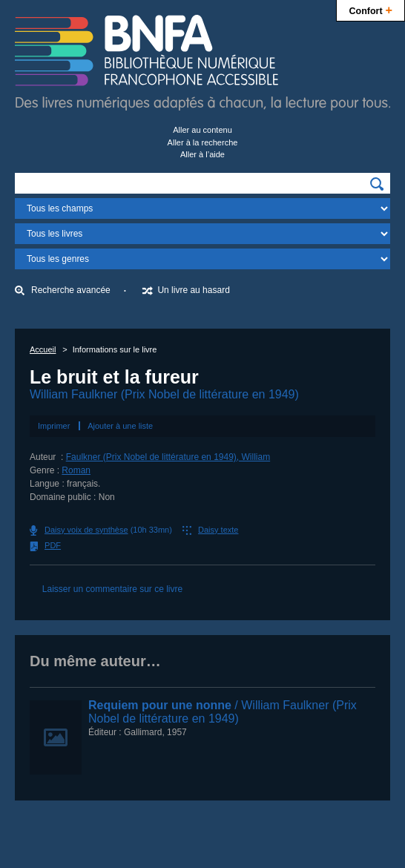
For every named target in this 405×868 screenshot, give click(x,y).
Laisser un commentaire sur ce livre (112, 589)
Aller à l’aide (202, 154)
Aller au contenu (202, 130)
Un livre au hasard (193, 290)
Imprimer (54, 426)
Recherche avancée (71, 290)
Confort (371, 9)
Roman (76, 470)
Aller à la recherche (203, 142)
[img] (377, 184)
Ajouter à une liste (120, 426)
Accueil (43, 349)
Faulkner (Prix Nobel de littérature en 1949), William (168, 457)
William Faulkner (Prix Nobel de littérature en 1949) (164, 394)
